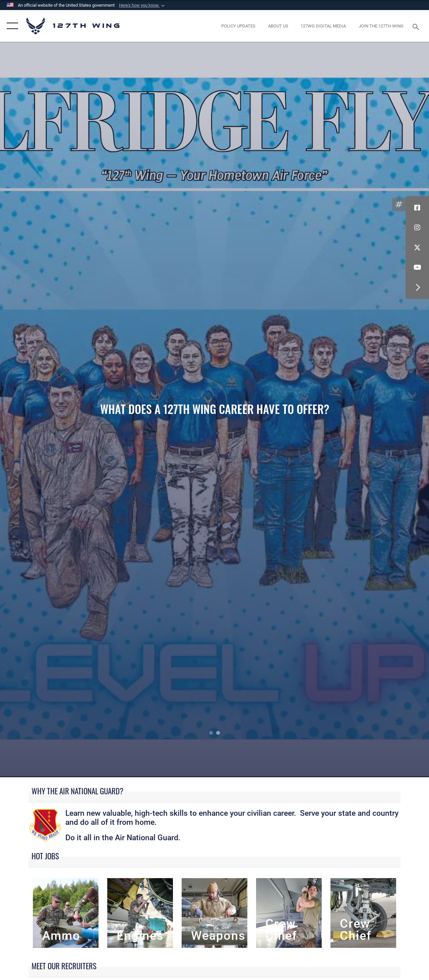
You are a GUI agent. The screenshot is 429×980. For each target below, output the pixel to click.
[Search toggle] (417, 26)
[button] (142, 5)
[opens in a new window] (238, 26)
